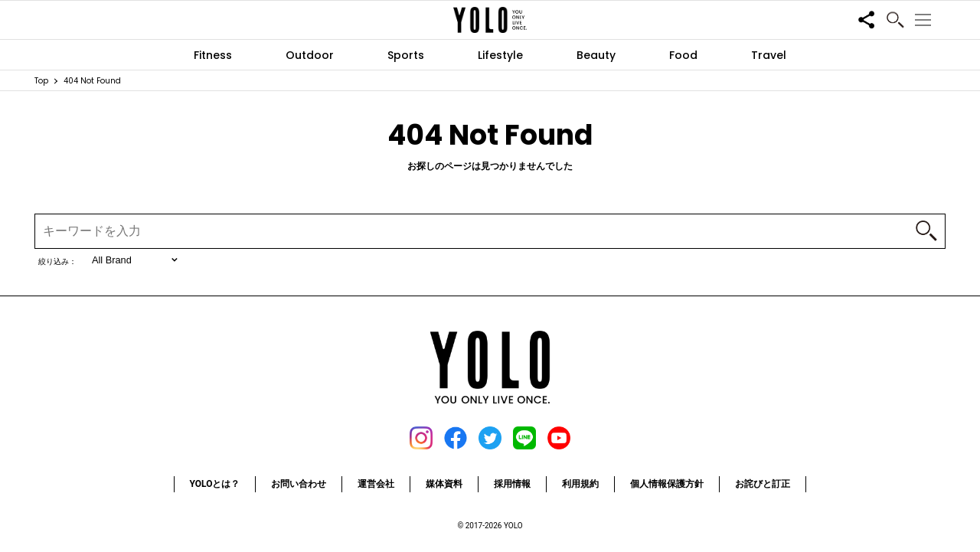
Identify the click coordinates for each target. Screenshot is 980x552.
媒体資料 (444, 484)
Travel (769, 55)
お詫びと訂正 (763, 484)
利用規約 (580, 484)
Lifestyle (500, 55)
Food (683, 55)
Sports (406, 55)
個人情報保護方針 (667, 484)
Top (41, 81)
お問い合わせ (299, 484)
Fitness (213, 55)
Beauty (596, 55)
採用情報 (512, 484)
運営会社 (376, 484)
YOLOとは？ (215, 484)
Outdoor (310, 55)
